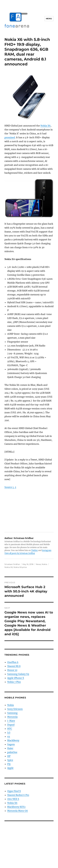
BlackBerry (13, 740)
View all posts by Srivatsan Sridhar (20, 553)
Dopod (11, 725)
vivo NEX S (13, 799)
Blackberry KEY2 (16, 807)
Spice (10, 760)
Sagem (11, 744)
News (38, 564)
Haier (10, 748)
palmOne (12, 752)
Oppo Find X (14, 791)
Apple (10, 768)
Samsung (12, 713)
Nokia (44, 564)
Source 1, (9, 487)
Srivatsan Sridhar (12, 564)
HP (9, 756)
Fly (9, 764)
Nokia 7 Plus (14, 682)
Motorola (12, 717)
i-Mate (11, 721)
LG (9, 733)
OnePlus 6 (13, 662)
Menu (49, 19)
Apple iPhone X (16, 678)
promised (10, 137)
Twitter (35, 550)
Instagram (47, 550)
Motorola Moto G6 (18, 811)
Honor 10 (12, 670)
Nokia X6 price (20, 567)
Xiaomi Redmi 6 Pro (18, 795)
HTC (10, 729)
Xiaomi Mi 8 (14, 666)
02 (9, 736)
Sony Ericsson (15, 709)
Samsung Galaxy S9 (18, 674)
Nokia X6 (46, 126)
